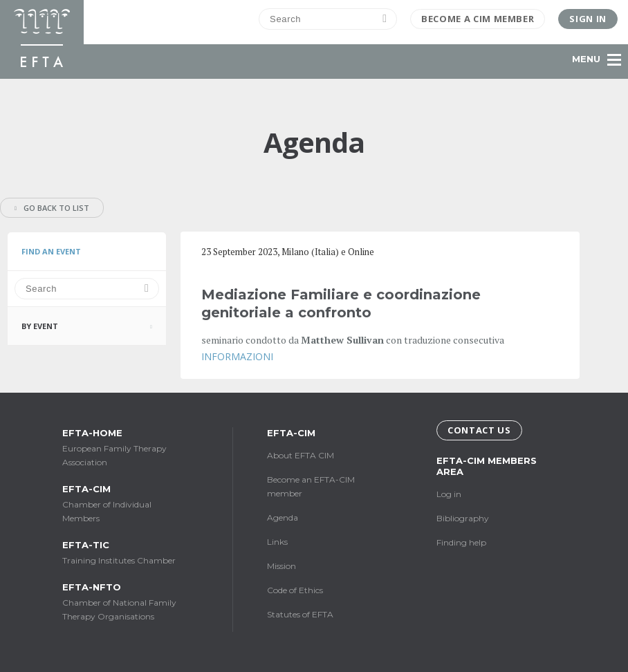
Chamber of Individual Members (124, 503)
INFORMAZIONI (237, 356)
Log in (449, 494)
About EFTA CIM (301, 455)
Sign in (588, 19)
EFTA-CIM (291, 433)
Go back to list (52, 208)
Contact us (479, 430)
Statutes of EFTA (300, 614)
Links (277, 542)
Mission (281, 566)
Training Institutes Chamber (124, 552)
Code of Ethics (295, 590)
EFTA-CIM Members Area (487, 466)
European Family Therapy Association (124, 447)
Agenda (283, 517)
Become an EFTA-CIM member (311, 486)
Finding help (461, 542)
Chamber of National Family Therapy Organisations (124, 601)
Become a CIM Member (478, 19)
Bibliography (463, 518)
